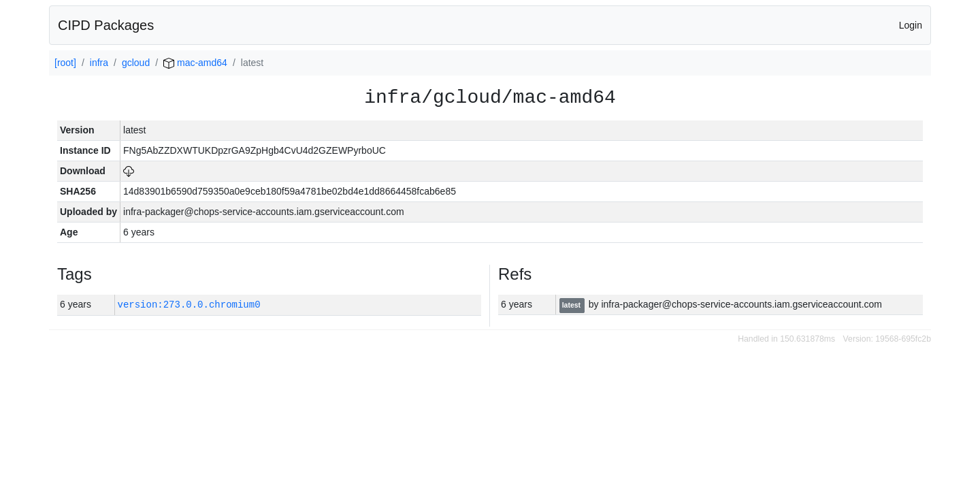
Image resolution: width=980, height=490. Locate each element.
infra (99, 63)
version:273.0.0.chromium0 (189, 305)
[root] (65, 63)
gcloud (136, 63)
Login (911, 25)
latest (572, 305)
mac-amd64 (195, 63)
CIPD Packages (106, 25)
